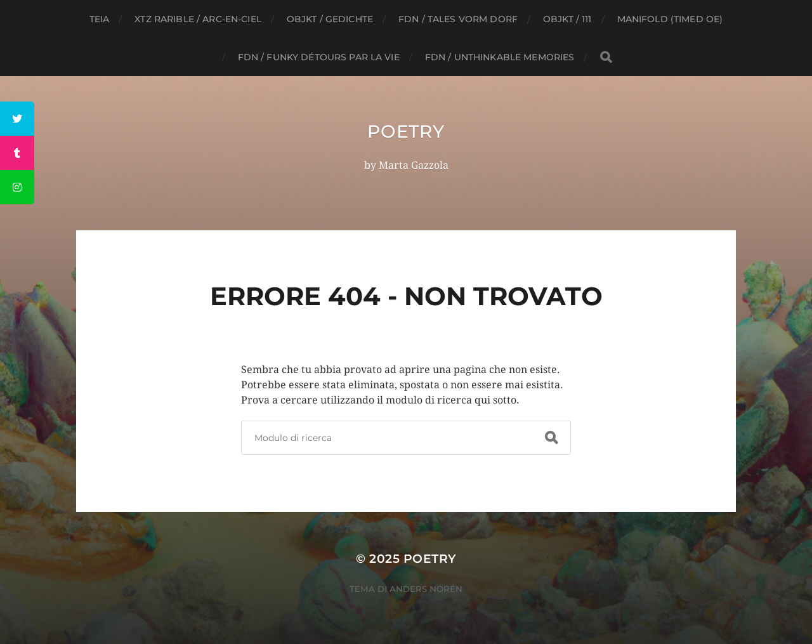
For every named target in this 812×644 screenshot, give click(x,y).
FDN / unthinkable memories (500, 57)
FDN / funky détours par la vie (319, 57)
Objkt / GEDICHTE (330, 19)
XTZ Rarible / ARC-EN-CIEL (198, 19)
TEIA (100, 19)
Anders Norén (426, 589)
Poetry (406, 131)
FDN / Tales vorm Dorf (458, 19)
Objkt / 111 (567, 19)
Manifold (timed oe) (670, 19)
